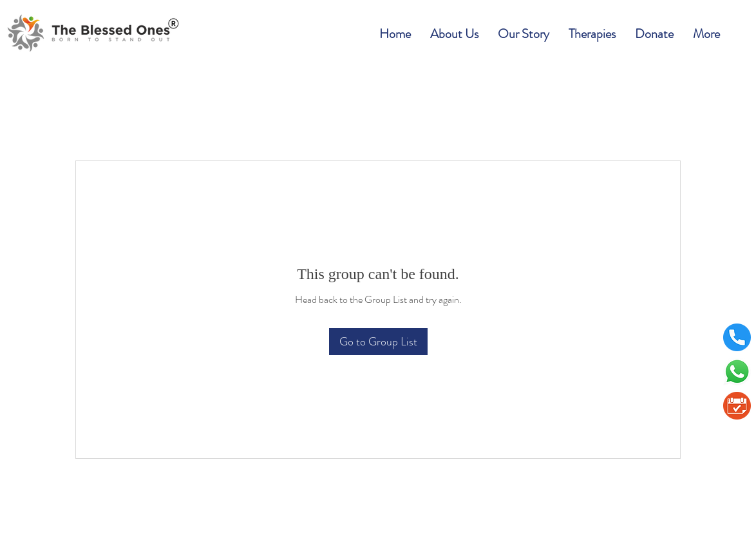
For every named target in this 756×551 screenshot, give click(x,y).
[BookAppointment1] (737, 406)
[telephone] (737, 337)
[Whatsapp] (737, 372)
